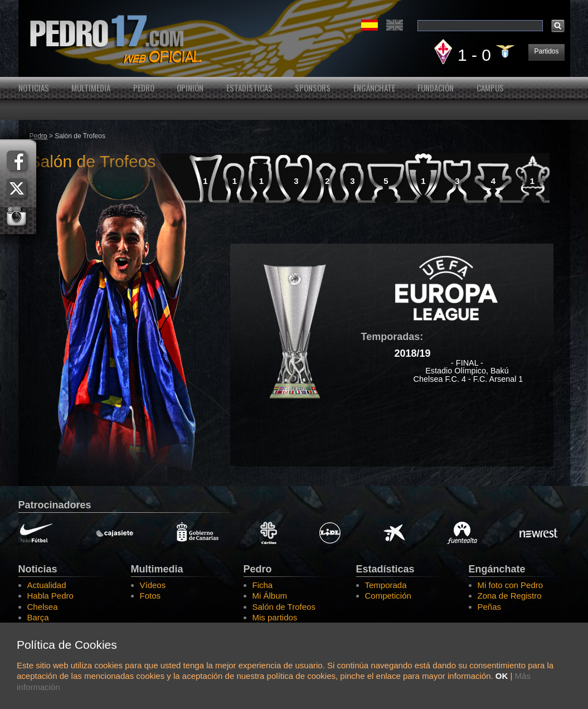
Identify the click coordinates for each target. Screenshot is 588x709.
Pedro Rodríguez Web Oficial (294, 38)
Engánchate (374, 88)
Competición (388, 596)
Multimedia (91, 88)
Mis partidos (275, 617)
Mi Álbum (270, 596)
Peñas (490, 607)
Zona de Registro (510, 596)
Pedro (144, 88)
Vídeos (153, 585)
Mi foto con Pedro (511, 585)
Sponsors (313, 88)
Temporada (386, 585)
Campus (490, 88)
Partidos (546, 51)
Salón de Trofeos (284, 607)
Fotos (150, 596)
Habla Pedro (50, 596)
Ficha (263, 585)
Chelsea (43, 607)
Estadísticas (249, 88)
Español (370, 25)
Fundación (436, 88)
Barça (38, 617)
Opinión (190, 88)
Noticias (34, 88)
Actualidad (47, 585)
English (395, 25)
